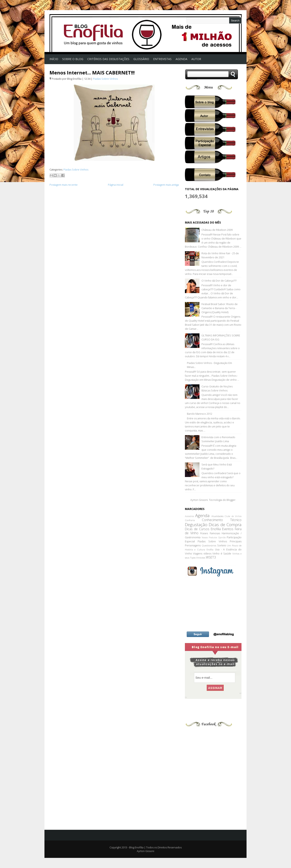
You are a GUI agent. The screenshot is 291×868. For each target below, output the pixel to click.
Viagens (198, 553)
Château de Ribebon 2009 (217, 230)
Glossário (141, 59)
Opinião (222, 537)
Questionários (209, 545)
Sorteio (222, 545)
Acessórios (189, 516)
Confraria (190, 520)
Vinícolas (201, 557)
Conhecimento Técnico (222, 520)
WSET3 (211, 557)
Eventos (228, 529)
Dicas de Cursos (197, 529)
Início (54, 59)
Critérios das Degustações (108, 59)
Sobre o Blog (73, 59)
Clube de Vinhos (233, 516)
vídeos (207, 553)
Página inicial (116, 185)
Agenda (202, 515)
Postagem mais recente (64, 185)
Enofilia (216, 529)
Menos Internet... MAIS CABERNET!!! (92, 73)
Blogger (231, 500)
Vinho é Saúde (222, 553)
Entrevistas (162, 59)
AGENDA (181, 59)
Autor (196, 59)
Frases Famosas (210, 533)
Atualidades (217, 516)
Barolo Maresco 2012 (200, 414)
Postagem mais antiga (166, 185)
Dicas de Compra (225, 525)
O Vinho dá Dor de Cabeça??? (219, 281)
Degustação (196, 525)
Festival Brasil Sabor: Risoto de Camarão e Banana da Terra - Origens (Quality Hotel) (220, 308)
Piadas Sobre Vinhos (105, 79)
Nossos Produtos (209, 537)
